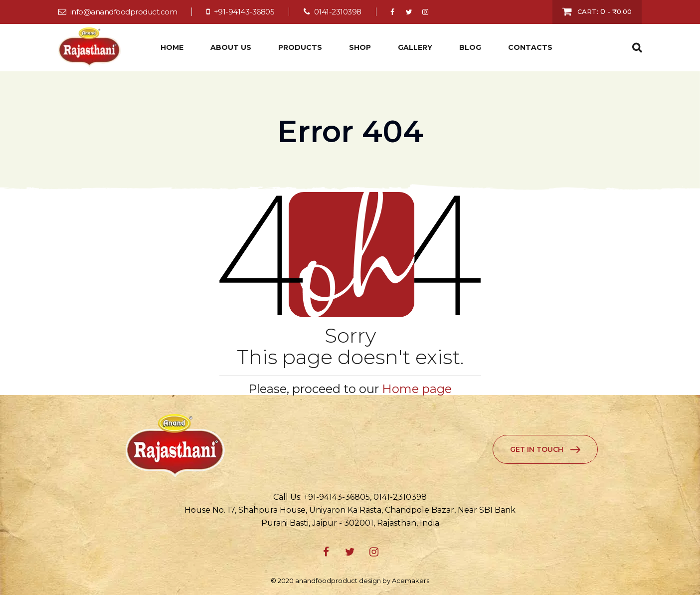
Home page (417, 389)
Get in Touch (537, 449)
